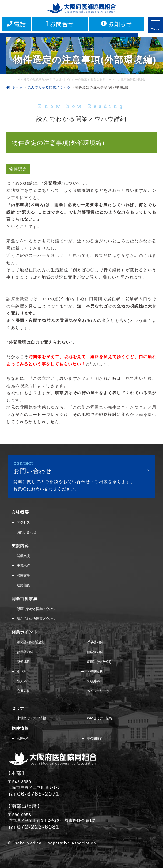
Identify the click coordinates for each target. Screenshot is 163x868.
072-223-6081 (34, 827)
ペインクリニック (100, 691)
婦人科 (22, 681)
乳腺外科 (93, 681)
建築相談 (23, 585)
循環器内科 (25, 652)
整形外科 (23, 662)
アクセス (23, 522)
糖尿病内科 (95, 652)
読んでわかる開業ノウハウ (36, 619)
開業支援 (23, 556)
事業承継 (23, 565)
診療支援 (23, 575)
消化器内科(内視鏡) (31, 642)
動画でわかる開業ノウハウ (36, 609)
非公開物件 (95, 739)
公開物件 (23, 739)
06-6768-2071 (34, 794)
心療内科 (23, 691)
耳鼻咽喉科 (95, 672)
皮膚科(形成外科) (99, 662)
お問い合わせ (26, 532)
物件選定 (18, 169)
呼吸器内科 (95, 642)
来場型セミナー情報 (31, 718)
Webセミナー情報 (100, 718)
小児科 (22, 672)
